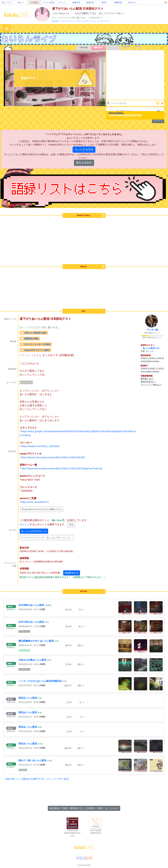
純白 (74, 17)
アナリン (25, 355)
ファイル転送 (48, 2)
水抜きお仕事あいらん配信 (32, 660)
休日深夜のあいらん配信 (31, 605)
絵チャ (21, 2)
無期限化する (72, 573)
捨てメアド (7, 2)
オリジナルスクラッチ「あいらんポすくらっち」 (47, 538)
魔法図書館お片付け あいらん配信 (36, 641)
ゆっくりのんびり (62, 17)
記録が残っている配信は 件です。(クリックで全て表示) (37, 779)
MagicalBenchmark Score (42, 509)
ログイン (25, 524)
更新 (71, 525)
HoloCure (23, 770)
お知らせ (132, 2)
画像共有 (76, 2)
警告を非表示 (84, 163)
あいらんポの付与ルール (34, 531)
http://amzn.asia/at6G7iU (35, 502)
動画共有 (90, 2)
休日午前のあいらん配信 (31, 622)
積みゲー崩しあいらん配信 (32, 760)
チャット (62, 2)
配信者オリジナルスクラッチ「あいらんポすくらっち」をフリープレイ (81, 21)
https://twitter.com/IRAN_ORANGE (41, 446)
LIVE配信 (35, 2)
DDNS (104, 2)
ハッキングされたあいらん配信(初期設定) (40, 681)
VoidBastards (24, 631)
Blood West (26, 382)
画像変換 (118, 2)
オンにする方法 (84, 149)
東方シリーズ (24, 650)
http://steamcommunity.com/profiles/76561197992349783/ (53, 457)
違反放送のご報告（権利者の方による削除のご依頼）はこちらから (84, 808)
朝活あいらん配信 (28, 698)
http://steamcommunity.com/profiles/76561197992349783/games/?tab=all (62, 468)
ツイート (158, 121)
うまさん (37, 355)
